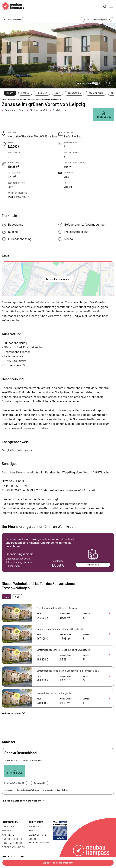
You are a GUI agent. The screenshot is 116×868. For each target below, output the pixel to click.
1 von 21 (97, 19)
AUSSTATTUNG (74, 93)
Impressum (9, 790)
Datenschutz (37, 835)
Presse (7, 830)
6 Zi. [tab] (17, 597)
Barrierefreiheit (13, 839)
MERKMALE (42, 93)
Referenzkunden (13, 847)
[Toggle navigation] (111, 6)
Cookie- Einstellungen (39, 841)
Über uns (8, 826)
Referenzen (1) (39, 783)
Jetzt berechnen (93, 565)
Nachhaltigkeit (12, 843)
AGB (31, 830)
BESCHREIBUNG (96, 93)
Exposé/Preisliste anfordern (58, 863)
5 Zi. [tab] (7, 597)
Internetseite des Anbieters (28, 790)
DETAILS (25, 93)
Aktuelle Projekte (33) (16, 783)
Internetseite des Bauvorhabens (56, 790)
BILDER (10, 93)
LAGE (57, 93)
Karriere (8, 835)
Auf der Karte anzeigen (58, 279)
